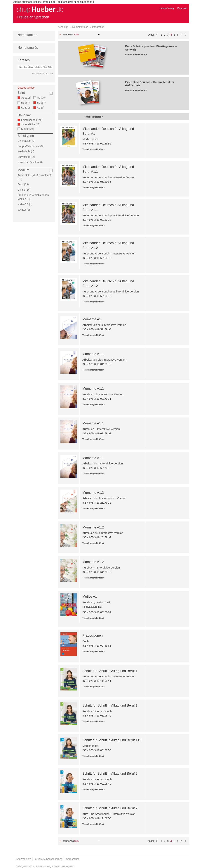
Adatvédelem (24, 859)
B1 (26, 103)
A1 (27, 98)
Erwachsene (33, 120)
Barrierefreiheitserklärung (48, 859)
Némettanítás (27, 35)
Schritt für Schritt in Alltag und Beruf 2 (110, 774)
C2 (42, 108)
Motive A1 (90, 597)
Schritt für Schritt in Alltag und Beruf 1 (110, 671)
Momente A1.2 (93, 493)
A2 (42, 98)
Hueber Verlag (167, 8)
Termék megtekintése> (93, 149)
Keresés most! (40, 73)
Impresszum (72, 859)
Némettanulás (80, 27)
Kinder (28, 129)
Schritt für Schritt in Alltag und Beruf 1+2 (112, 740)
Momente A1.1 (93, 354)
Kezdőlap (63, 27)
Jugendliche (32, 124)
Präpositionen (93, 635)
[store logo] (40, 13)
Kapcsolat (182, 8)
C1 (27, 108)
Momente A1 (92, 319)
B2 (42, 103)
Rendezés (68, 35)
